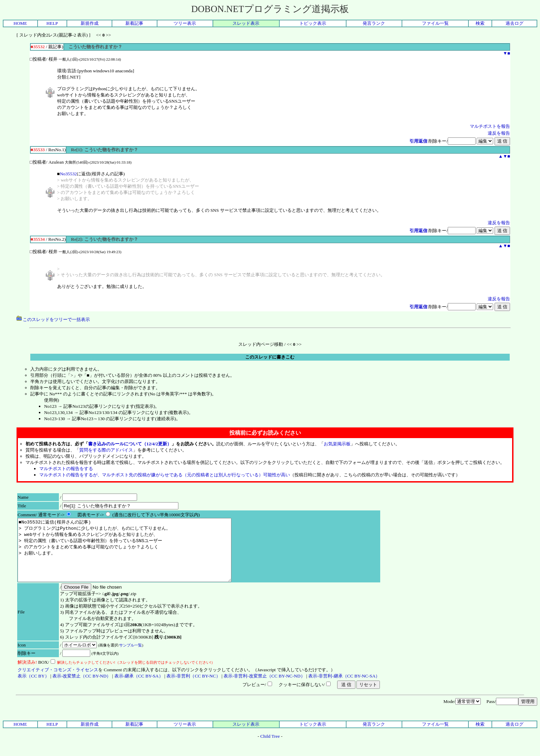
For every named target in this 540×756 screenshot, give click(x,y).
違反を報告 (499, 133)
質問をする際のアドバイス (106, 450)
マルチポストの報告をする (66, 469)
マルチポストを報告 (490, 126)
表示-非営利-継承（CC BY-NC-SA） (344, 688)
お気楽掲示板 (337, 444)
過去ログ (515, 23)
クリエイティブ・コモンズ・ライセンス (58, 682)
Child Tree (270, 749)
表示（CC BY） (33, 688)
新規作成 (90, 23)
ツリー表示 (185, 23)
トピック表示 (313, 23)
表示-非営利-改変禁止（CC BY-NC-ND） (264, 688)
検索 (480, 23)
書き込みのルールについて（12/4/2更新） (130, 444)
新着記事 (134, 23)
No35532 (69, 174)
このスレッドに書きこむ (270, 357)
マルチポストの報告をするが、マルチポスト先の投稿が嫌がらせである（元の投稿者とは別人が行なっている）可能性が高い (165, 475)
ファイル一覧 (435, 23)
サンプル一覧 (131, 657)
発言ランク (374, 23)
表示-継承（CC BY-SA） (139, 688)
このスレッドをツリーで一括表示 (53, 319)
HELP (52, 23)
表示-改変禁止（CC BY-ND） (82, 688)
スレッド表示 (246, 23)
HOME (20, 23)
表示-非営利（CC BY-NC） (193, 688)
